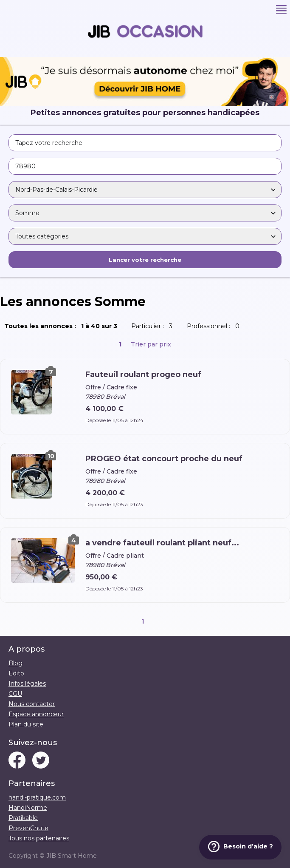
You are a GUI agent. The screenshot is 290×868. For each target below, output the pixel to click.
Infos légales (27, 684)
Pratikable (23, 818)
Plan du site (26, 724)
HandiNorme (28, 808)
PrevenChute (28, 828)
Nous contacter (32, 704)
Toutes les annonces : (62, 326)
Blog (15, 663)
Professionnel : (215, 326)
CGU (15, 694)
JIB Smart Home (72, 856)
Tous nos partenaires (39, 838)
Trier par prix (151, 344)
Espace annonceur (36, 714)
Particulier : (153, 326)
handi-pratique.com (37, 797)
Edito (16, 673)
